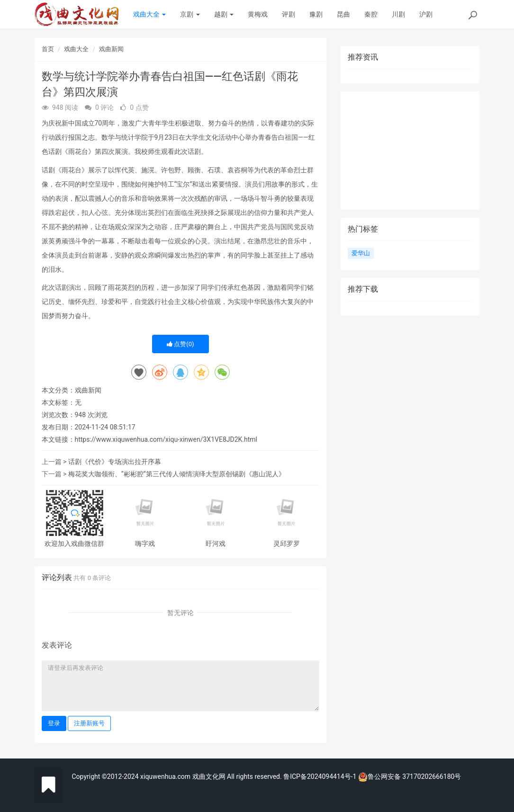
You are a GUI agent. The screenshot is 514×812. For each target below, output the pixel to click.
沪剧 (426, 14)
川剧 (398, 14)
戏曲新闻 (111, 49)
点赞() (180, 344)
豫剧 (316, 14)
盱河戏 (216, 544)
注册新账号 (89, 723)
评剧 (289, 14)
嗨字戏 (145, 544)
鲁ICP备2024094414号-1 (321, 776)
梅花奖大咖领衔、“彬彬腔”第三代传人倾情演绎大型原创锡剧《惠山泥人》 (177, 474)
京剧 (190, 14)
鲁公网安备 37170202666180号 (410, 776)
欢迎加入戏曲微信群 (74, 544)
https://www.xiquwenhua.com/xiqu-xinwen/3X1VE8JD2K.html (166, 439)
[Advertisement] (410, 151)
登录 (54, 723)
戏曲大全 (149, 14)
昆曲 (343, 14)
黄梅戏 (258, 14)
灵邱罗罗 (287, 544)
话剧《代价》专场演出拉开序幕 (115, 462)
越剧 (224, 14)
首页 (48, 49)
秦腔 (371, 14)
